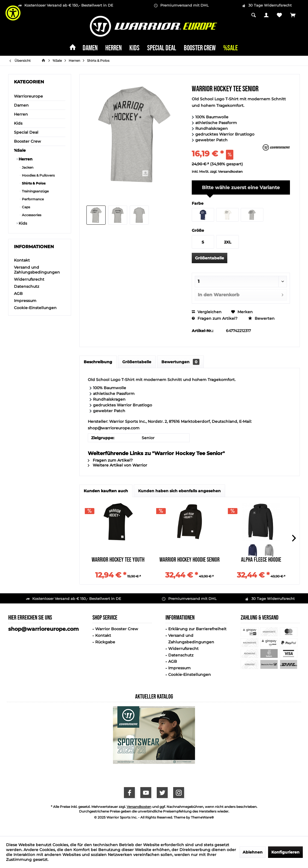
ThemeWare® (202, 817)
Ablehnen (253, 852)
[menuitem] (293, 16)
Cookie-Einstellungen (35, 308)
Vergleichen (207, 312)
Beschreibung (98, 362)
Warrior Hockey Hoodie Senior (190, 560)
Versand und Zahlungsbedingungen (37, 270)
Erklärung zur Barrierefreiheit (197, 629)
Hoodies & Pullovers (38, 175)
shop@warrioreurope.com (43, 629)
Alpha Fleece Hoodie (261, 560)
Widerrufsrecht (29, 279)
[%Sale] (230, 49)
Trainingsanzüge (35, 191)
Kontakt (22, 260)
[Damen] (90, 49)
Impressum (25, 301)
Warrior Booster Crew (117, 629)
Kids (18, 123)
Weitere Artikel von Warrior (117, 465)
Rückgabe (105, 642)
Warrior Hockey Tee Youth (118, 560)
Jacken (27, 167)
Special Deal (26, 132)
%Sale (20, 150)
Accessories (31, 215)
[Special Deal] (162, 49)
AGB (18, 294)
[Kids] (134, 49)
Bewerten (261, 318)
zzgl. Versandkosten (226, 171)
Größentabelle (210, 258)
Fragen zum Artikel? (215, 318)
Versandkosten (139, 807)
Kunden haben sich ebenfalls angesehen (179, 491)
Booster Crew (27, 141)
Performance (32, 199)
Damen (21, 105)
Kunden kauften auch (106, 491)
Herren (21, 114)
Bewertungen (180, 362)
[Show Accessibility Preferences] (13, 13)
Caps (26, 207)
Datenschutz (27, 286)
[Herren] (114, 49)
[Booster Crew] (200, 49)
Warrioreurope (28, 96)
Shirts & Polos (33, 183)
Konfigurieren (285, 852)
